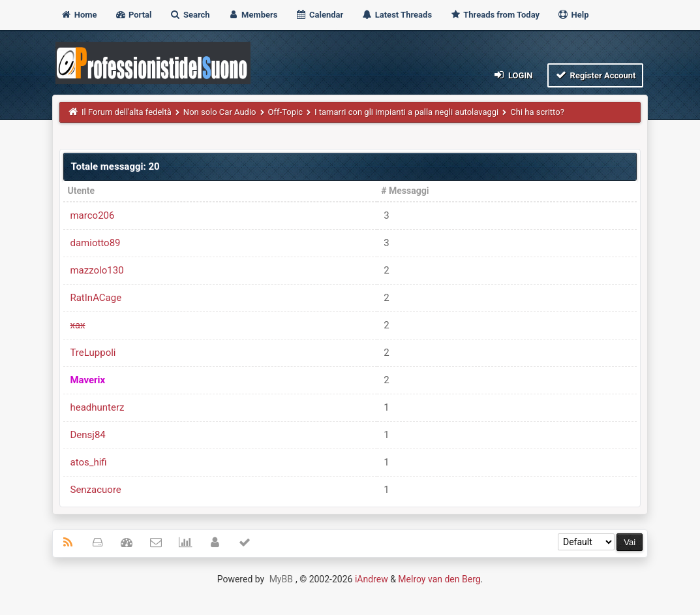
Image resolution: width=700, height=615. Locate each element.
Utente (81, 191)
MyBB (281, 579)
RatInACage (96, 298)
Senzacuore (95, 490)
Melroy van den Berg (439, 579)
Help (573, 15)
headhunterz (97, 407)
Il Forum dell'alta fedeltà (127, 112)
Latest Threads (397, 15)
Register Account (595, 75)
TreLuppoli (93, 353)
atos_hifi (88, 462)
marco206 (92, 215)
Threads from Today (495, 15)
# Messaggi (405, 191)
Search (190, 15)
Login (512, 75)
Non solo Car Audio (220, 112)
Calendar (319, 15)
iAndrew (372, 579)
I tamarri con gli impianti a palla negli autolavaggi (406, 112)
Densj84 (87, 435)
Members (253, 15)
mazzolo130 (97, 270)
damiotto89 (95, 243)
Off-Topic (285, 112)
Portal (133, 15)
